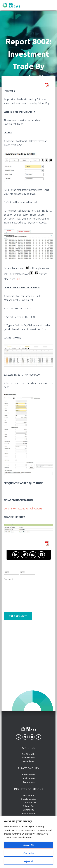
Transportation (28, 802)
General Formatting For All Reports (23, 509)
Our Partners (28, 758)
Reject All (28, 861)
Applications (29, 778)
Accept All (28, 845)
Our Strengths (29, 754)
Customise (29, 853)
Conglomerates (29, 799)
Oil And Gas (28, 806)
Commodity (28, 810)
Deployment (28, 782)
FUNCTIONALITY (29, 768)
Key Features (28, 775)
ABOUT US (28, 748)
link (18, 279)
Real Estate (28, 795)
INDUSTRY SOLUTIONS (29, 789)
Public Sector (29, 813)
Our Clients (29, 761)
